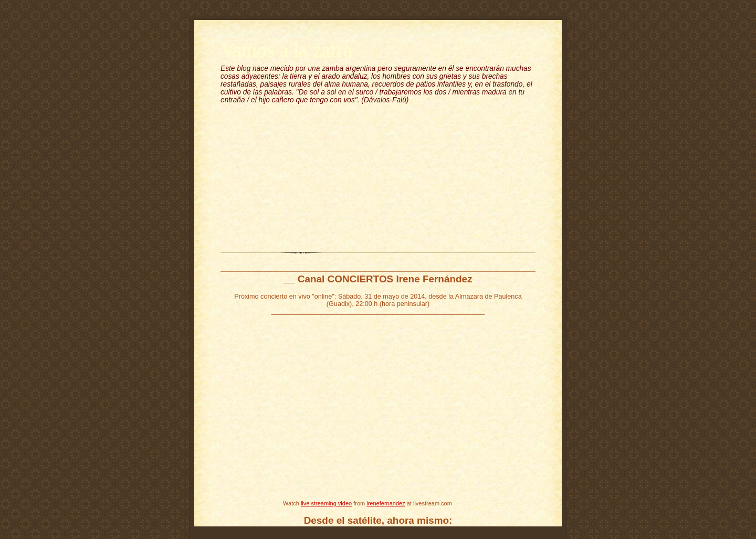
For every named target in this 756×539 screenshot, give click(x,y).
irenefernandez (386, 503)
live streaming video (326, 503)
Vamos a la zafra (286, 50)
